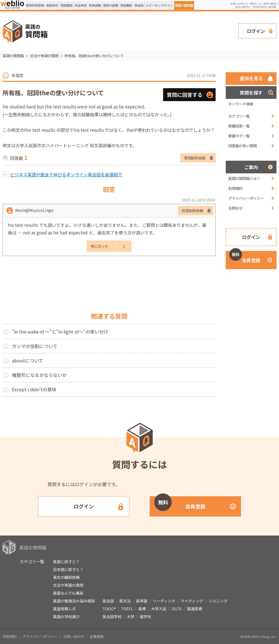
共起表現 (81, 5)
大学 (131, 617)
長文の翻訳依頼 (66, 577)
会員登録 (245, 257)
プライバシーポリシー (246, 198)
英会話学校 (112, 617)
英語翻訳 (126, 5)
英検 (142, 609)
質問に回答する (185, 95)
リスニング (218, 601)
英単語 (142, 601)
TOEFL (127, 609)
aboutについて (28, 360)
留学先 (145, 617)
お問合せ (235, 208)
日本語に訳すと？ (68, 569)
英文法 (125, 601)
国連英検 (195, 609)
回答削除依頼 (193, 211)
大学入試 (159, 609)
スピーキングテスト (159, 5)
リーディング (164, 601)
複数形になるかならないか (39, 375)
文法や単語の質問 (44, 56)
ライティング (192, 601)
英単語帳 (95, 5)
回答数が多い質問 (242, 146)
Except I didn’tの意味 (34, 389)
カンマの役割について (35, 346)
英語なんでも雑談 (68, 593)
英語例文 (52, 5)
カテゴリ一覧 (239, 116)
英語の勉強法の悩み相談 (74, 601)
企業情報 (97, 636)
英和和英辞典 (35, 5)
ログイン (256, 31)
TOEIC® (109, 609)
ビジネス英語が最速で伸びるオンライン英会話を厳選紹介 (66, 174)
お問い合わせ (74, 636)
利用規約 (235, 188)
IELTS (177, 609)
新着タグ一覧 (239, 136)
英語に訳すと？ (66, 562)
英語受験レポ (64, 609)
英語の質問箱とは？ (244, 178)
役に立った (99, 246)
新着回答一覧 (239, 126)
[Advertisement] (78, 30)
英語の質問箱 (184, 5)
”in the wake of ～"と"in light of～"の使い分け (60, 332)
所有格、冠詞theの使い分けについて (94, 56)
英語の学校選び (66, 617)
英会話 (139, 5)
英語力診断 (111, 5)
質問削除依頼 (195, 158)
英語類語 (66, 5)
